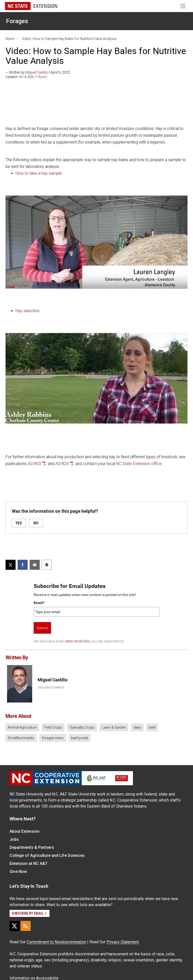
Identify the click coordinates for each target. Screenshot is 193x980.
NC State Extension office (139, 464)
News (10, 39)
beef (152, 727)
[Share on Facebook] (23, 565)
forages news (53, 738)
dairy (137, 727)
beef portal (80, 738)
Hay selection (28, 311)
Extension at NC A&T (29, 864)
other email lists (77, 641)
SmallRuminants (21, 738)
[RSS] (26, 926)
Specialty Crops (82, 727)
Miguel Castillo (37, 72)
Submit (42, 628)
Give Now (18, 872)
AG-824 (62, 464)
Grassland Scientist (51, 687)
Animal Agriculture (22, 727)
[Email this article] (35, 565)
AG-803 (34, 464)
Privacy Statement (123, 942)
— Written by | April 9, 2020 (38, 72)
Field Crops (53, 727)
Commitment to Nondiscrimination (56, 942)
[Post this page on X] (11, 565)
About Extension (25, 831)
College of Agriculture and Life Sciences (47, 855)
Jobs (14, 839)
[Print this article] (47, 565)
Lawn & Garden (114, 727)
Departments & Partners (32, 847)
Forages (17, 21)
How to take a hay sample (39, 173)
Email (39, 603)
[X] (15, 926)
